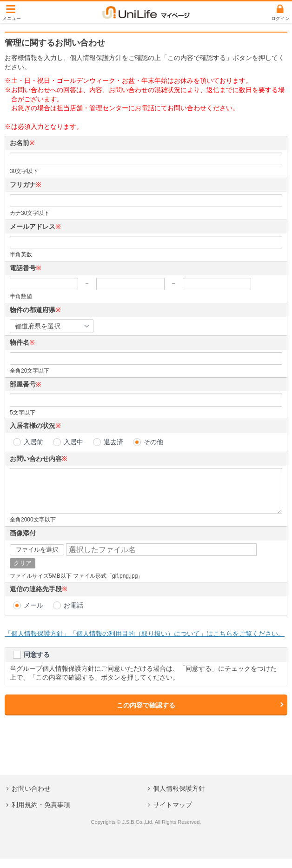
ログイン (280, 18)
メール (33, 614)
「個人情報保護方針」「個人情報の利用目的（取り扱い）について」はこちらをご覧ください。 (145, 643)
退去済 (113, 442)
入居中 (73, 442)
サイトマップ (173, 814)
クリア (23, 572)
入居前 (33, 442)
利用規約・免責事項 (41, 814)
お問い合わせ (31, 798)
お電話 (73, 614)
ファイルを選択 (37, 559)
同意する (37, 664)
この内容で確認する (146, 714)
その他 (153, 442)
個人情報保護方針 (179, 798)
